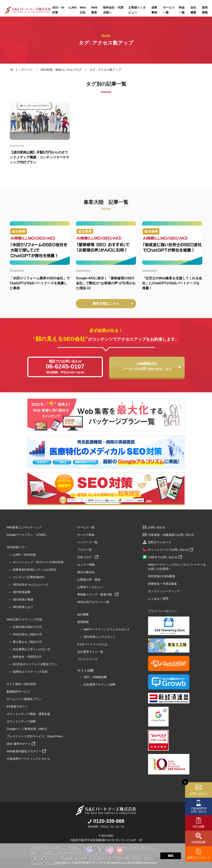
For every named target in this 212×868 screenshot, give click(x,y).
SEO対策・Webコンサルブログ (61, 70)
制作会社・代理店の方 (27, 657)
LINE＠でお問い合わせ (165, 557)
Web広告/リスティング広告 (24, 619)
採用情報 (83, 622)
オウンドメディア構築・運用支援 (28, 714)
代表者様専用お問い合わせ (199, 810)
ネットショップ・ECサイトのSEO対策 (38, 562)
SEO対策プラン (17, 547)
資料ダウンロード (199, 858)
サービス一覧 (169, 10)
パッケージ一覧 (87, 542)
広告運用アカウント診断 (99, 684)
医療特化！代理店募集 (163, 584)
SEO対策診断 (22, 592)
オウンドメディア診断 (21, 721)
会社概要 (193, 10)
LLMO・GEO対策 (24, 555)
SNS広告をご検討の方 (27, 634)
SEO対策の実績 (23, 599)
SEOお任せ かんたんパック (31, 585)
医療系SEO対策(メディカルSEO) (34, 570)
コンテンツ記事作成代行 (29, 577)
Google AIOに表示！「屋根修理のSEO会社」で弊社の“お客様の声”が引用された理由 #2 (106, 283)
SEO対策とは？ (23, 607)
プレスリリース (87, 659)
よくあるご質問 (158, 599)
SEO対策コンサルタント (100, 637)
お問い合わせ (199, 794)
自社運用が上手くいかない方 (32, 649)
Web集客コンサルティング (24, 527)
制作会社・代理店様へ (113, 10)
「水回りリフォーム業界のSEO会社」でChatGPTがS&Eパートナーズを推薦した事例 (40, 283)
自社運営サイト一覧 (90, 652)
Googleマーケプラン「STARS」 (28, 535)
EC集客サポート (17, 706)
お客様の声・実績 (89, 580)
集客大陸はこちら (113, 303)
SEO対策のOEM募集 (162, 576)
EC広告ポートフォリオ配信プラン (35, 664)
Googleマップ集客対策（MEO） (28, 729)
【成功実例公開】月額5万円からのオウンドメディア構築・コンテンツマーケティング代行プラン (40, 157)
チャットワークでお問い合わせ (171, 550)
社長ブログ (88, 557)
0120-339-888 (106, 821)
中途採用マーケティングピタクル (28, 759)
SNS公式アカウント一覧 (93, 602)
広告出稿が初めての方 (27, 627)
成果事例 (154, 10)
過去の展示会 (86, 572)
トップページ (24, 70)
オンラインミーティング (164, 591)
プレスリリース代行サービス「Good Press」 (36, 736)
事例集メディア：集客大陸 (98, 594)
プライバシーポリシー (163, 611)
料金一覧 (182, 10)
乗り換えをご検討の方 (27, 642)
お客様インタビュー (137, 10)
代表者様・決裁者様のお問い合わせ (171, 535)
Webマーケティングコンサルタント (107, 629)
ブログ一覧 (84, 550)
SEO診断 (199, 827)
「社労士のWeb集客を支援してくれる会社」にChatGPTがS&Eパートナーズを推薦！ (172, 283)
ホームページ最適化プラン (24, 699)
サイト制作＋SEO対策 (21, 684)
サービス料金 (86, 535)
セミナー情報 (86, 565)
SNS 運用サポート (21, 744)
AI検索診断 (198, 842)
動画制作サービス (18, 692)
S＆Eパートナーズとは (92, 644)
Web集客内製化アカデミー (26, 751)
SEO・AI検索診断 (95, 677)
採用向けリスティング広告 (30, 672)
